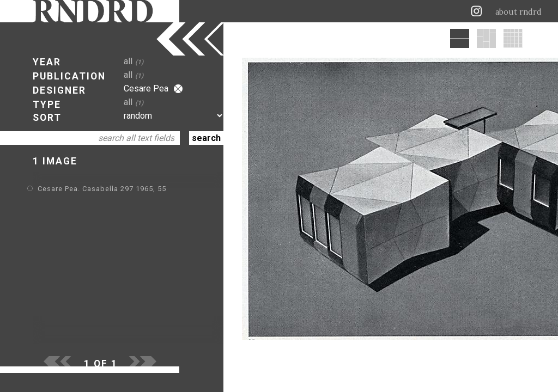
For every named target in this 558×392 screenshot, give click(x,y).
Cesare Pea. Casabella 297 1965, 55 (102, 189)
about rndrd (518, 12)
